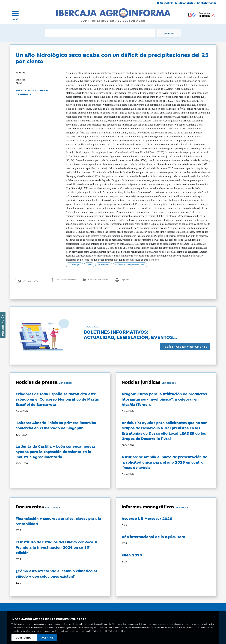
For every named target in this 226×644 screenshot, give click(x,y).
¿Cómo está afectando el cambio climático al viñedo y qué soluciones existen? (56, 573)
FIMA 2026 (132, 555)
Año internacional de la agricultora (153, 536)
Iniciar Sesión (185, 3)
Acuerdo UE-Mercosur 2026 (147, 518)
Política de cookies (116, 631)
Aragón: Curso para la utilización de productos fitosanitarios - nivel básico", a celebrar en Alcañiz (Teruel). (164, 399)
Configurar (24, 637)
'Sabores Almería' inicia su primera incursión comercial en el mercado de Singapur (56, 425)
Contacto (165, 3)
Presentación (2, 325)
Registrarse (207, 3)
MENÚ (16, 19)
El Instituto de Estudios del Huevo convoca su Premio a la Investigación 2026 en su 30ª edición (57, 547)
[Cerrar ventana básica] (214, 617)
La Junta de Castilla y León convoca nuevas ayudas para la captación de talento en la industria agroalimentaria (56, 451)
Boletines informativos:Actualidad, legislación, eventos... (130, 334)
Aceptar (47, 637)
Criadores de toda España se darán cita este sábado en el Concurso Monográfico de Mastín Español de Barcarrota (57, 399)
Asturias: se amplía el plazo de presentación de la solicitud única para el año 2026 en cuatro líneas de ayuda (164, 462)
